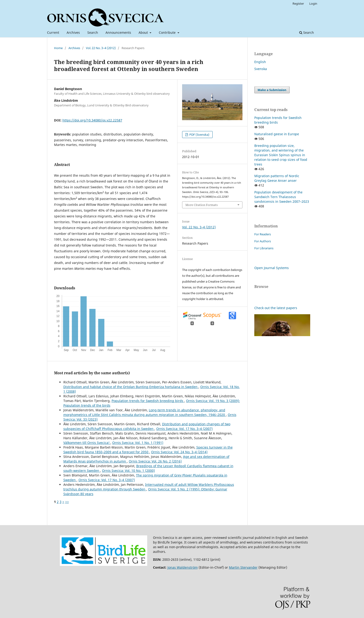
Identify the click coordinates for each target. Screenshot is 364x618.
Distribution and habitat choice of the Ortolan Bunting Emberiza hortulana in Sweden (131, 387)
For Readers (263, 234)
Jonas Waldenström (183, 567)
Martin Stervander (243, 567)
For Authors (263, 241)
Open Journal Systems (272, 268)
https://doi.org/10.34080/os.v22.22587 (92, 120)
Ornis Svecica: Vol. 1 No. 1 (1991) (138, 443)
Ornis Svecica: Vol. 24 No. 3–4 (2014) (179, 452)
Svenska (261, 69)
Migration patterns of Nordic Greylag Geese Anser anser (277, 178)
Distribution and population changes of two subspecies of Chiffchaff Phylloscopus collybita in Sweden (147, 426)
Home (58, 48)
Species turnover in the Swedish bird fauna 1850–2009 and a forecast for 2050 (148, 450)
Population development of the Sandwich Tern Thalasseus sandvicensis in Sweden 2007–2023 (282, 197)
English (260, 62)
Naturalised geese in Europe (277, 134)
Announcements (118, 32)
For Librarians (264, 248)
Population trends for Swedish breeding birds (148, 401)
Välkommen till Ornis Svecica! (87, 443)
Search (93, 32)
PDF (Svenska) (199, 135)
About (144, 32)
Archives (73, 32)
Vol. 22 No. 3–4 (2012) (101, 48)
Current (53, 32)
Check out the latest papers (276, 308)
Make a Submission (272, 90)
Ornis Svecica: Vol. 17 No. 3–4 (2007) (184, 429)
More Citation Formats (202, 205)
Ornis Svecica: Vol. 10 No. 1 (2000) (128, 471)
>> (67, 502)
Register (298, 3)
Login (313, 3)
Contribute (168, 32)
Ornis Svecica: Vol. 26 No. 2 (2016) (155, 461)
